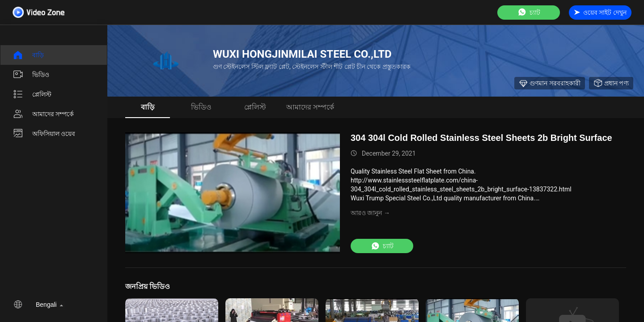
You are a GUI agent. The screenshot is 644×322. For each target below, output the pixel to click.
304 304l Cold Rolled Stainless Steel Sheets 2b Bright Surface (481, 138)
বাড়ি (28, 55)
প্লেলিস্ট (32, 94)
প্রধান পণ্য (611, 83)
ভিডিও (31, 75)
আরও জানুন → (370, 213)
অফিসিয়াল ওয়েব (44, 134)
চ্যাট (529, 12)
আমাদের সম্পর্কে (43, 114)
